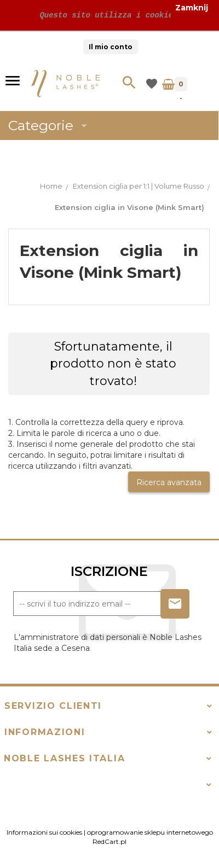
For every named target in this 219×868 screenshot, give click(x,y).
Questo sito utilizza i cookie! (106, 15)
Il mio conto (111, 47)
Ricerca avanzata (169, 482)
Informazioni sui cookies (44, 832)
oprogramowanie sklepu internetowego (150, 832)
